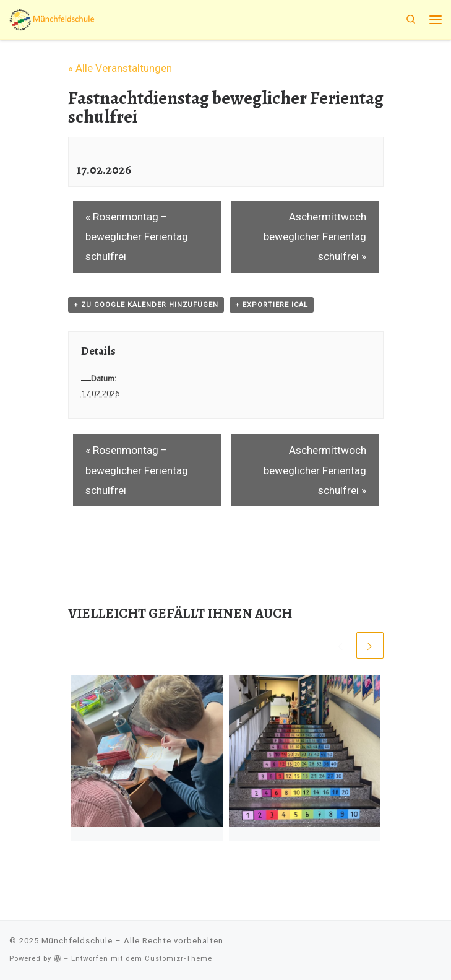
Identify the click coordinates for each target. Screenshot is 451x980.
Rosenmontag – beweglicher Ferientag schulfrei (137, 237)
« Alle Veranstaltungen (120, 68)
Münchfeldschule (77, 941)
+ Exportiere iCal (272, 305)
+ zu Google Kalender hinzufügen (146, 305)
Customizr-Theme (178, 959)
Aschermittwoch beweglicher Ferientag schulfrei (315, 237)
